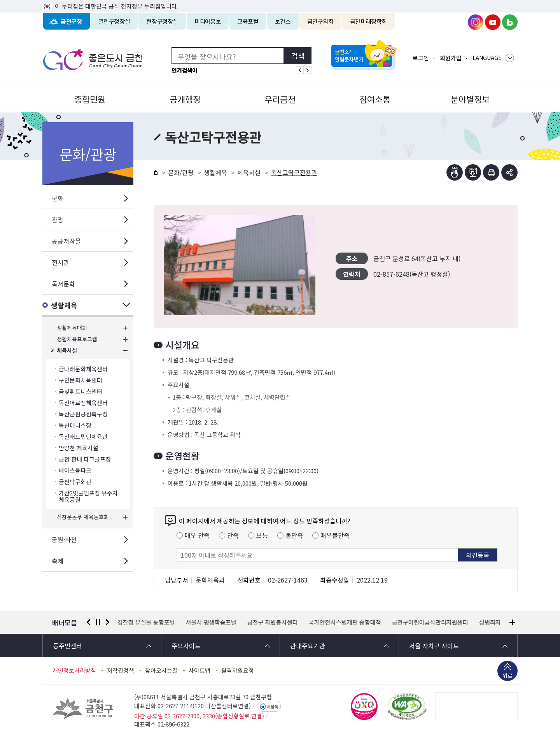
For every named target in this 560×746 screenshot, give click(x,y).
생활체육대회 (72, 328)
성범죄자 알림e (498, 622)
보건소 (283, 21)
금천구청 (71, 21)
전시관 (60, 262)
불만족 (294, 535)
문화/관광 (181, 172)
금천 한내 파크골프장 (85, 459)
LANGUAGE (487, 58)
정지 (98, 622)
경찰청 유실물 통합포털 (146, 622)
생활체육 (64, 305)
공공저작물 (66, 241)
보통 (262, 535)
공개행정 (185, 99)
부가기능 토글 (509, 172)
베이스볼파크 (75, 470)
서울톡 (273, 706)
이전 (88, 622)
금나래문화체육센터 (83, 369)
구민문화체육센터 (80, 380)
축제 (58, 561)
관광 (58, 219)
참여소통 (375, 99)
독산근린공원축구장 (83, 414)
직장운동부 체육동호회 (83, 517)
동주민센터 (67, 646)
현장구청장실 (162, 21)
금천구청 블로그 (510, 22)
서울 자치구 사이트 (434, 646)
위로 (507, 676)
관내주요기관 (308, 646)
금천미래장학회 (368, 21)
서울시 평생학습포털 (211, 622)
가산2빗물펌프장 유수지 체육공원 (88, 496)
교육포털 (248, 21)
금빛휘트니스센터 (80, 391)
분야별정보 (470, 99)
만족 (233, 535)
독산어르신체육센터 (83, 403)
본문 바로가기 (280, 0)
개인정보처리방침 (74, 671)
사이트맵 (199, 671)
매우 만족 (197, 535)
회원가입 (451, 58)
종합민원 (90, 99)
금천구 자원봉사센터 (273, 622)
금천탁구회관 (75, 482)
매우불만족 (335, 535)
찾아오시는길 (161, 671)
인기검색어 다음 (308, 70)
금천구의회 (320, 21)
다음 (108, 622)
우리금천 (280, 99)
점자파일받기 (473, 172)
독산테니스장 (75, 425)
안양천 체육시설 (79, 448)
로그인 (421, 58)
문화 (58, 198)
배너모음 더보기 (512, 622)
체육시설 (67, 350)
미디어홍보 (208, 21)
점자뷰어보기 (455, 172)
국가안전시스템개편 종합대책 (345, 622)
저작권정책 (121, 671)
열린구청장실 (114, 21)
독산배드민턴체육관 (83, 436)
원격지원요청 (238, 671)
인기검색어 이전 (300, 70)
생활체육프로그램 (77, 339)
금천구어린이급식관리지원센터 (430, 622)
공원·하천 (64, 539)
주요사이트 (186, 646)
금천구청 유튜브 (493, 22)
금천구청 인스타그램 (476, 22)
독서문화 (63, 284)
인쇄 (491, 172)
